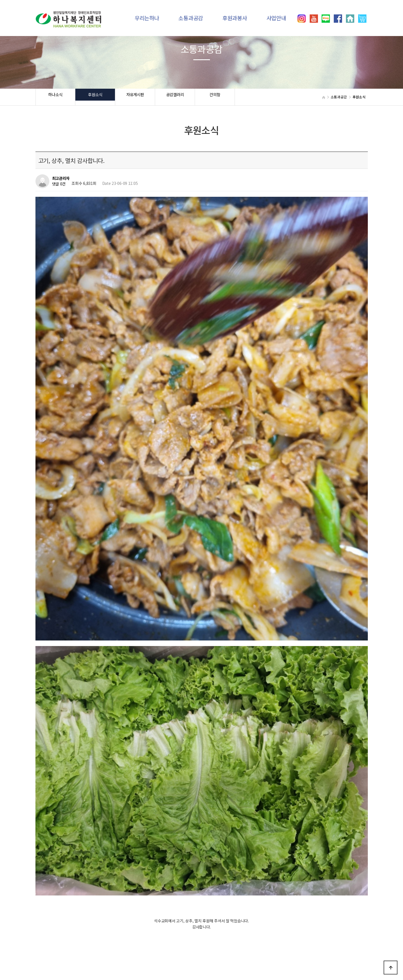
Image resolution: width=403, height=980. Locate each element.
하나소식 (55, 97)
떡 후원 (65, 791)
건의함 (215, 97)
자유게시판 (135, 97)
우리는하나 (147, 18)
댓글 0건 (59, 184)
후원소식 (95, 97)
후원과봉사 (235, 18)
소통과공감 (191, 18)
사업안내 (276, 18)
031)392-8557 (303, 955)
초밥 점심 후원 (71, 806)
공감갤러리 (175, 97)
